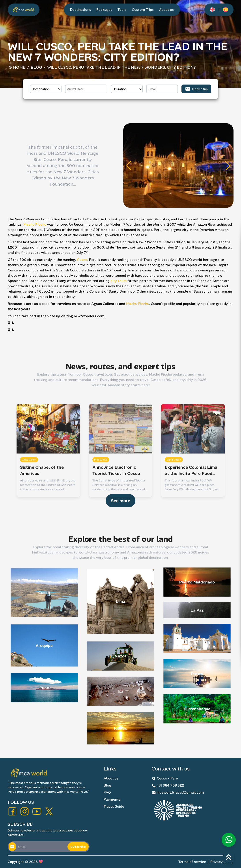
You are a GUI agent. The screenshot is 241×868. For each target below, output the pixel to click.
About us (166, 10)
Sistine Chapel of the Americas (42, 550)
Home (19, 67)
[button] (129, 166)
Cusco (82, 260)
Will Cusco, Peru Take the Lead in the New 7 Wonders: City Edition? (121, 67)
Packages (104, 10)
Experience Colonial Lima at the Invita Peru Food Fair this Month (191, 550)
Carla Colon (29, 540)
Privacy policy (222, 862)
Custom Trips (143, 10)
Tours (122, 10)
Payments (112, 799)
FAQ (107, 792)
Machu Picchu (35, 224)
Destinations (81, 10)
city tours (119, 281)
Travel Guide (114, 806)
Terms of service (192, 862)
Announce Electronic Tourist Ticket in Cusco (116, 550)
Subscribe (78, 847)
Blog (36, 67)
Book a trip (196, 89)
